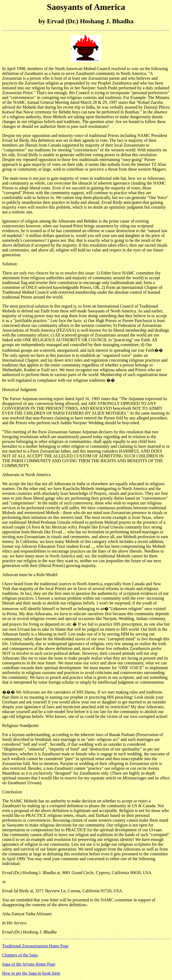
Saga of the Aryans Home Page (29, 964)
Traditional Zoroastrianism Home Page (35, 946)
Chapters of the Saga (20, 955)
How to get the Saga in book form (31, 973)
